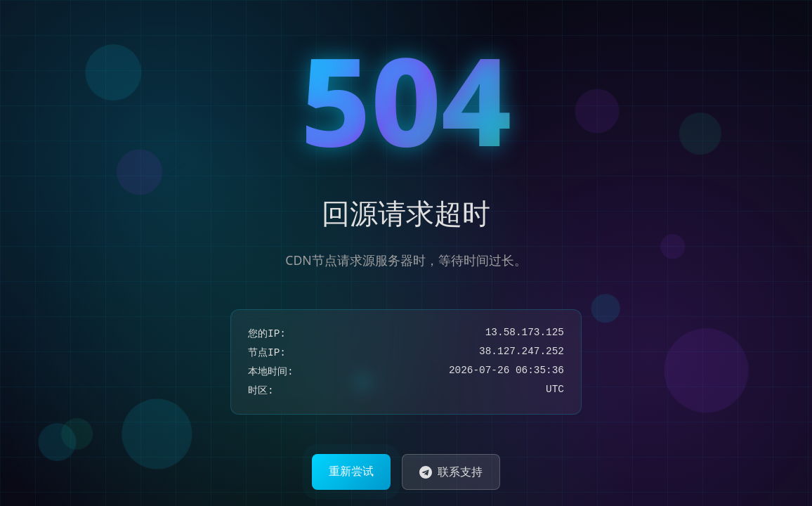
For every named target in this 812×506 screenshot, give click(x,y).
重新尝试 (351, 471)
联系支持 (451, 472)
